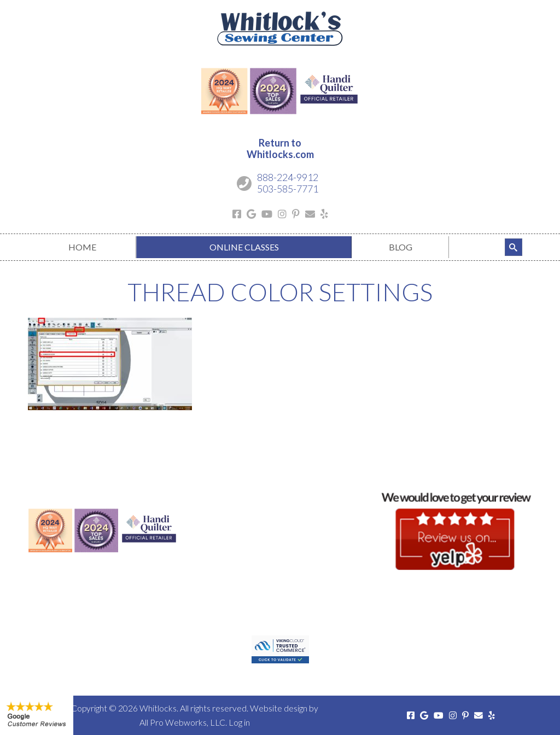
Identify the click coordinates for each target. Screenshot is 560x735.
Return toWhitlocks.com (280, 149)
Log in (239, 722)
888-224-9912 (288, 177)
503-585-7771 (288, 189)
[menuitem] (82, 247)
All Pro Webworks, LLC (182, 722)
